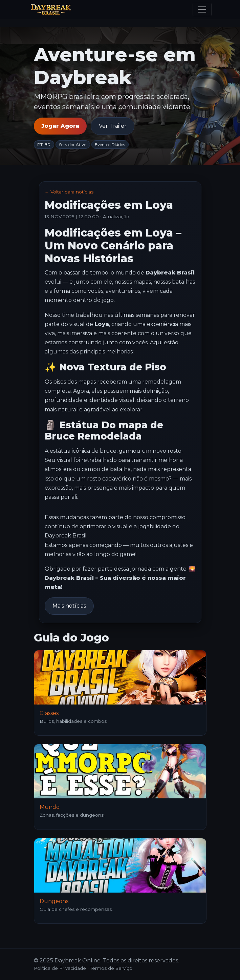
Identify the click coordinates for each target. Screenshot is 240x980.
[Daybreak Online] (51, 9)
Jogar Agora (60, 126)
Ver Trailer (113, 126)
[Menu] (202, 9)
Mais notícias (69, 606)
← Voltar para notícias (69, 192)
